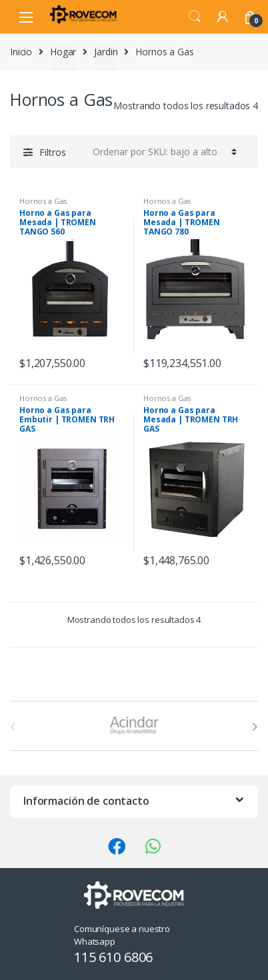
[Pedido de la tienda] (163, 151)
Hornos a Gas (43, 201)
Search (195, 17)
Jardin (106, 52)
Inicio (21, 52)
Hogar (63, 52)
